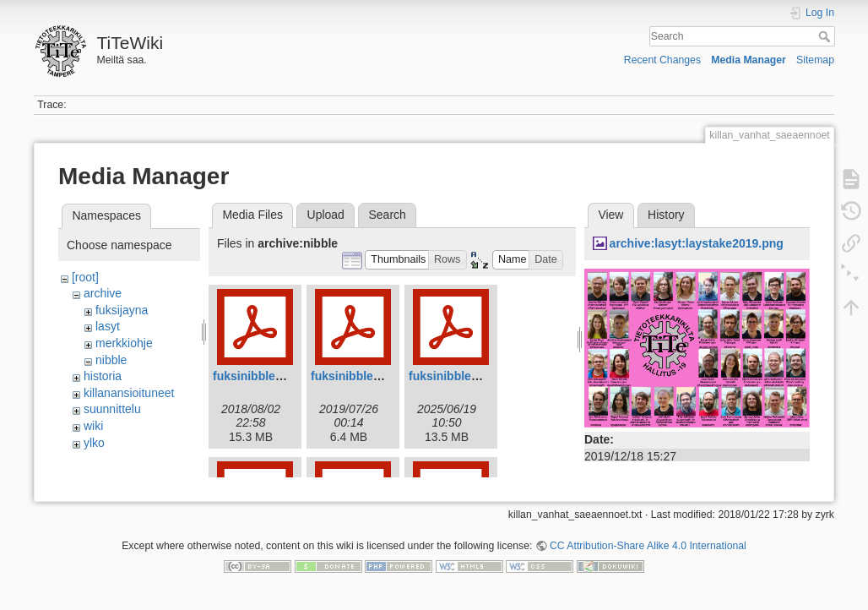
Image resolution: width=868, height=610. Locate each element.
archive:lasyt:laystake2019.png (697, 243)
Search (826, 36)
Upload (326, 215)
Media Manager (749, 60)
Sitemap (815, 60)
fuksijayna (122, 310)
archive (103, 293)
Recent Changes (662, 60)
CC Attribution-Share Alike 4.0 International (648, 554)
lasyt (108, 326)
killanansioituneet (129, 393)
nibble (111, 360)
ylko (94, 443)
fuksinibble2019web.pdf (377, 376)
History (666, 215)
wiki (93, 426)
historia (103, 376)
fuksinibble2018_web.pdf (283, 376)
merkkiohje (124, 343)
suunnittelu (112, 409)
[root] (85, 277)
